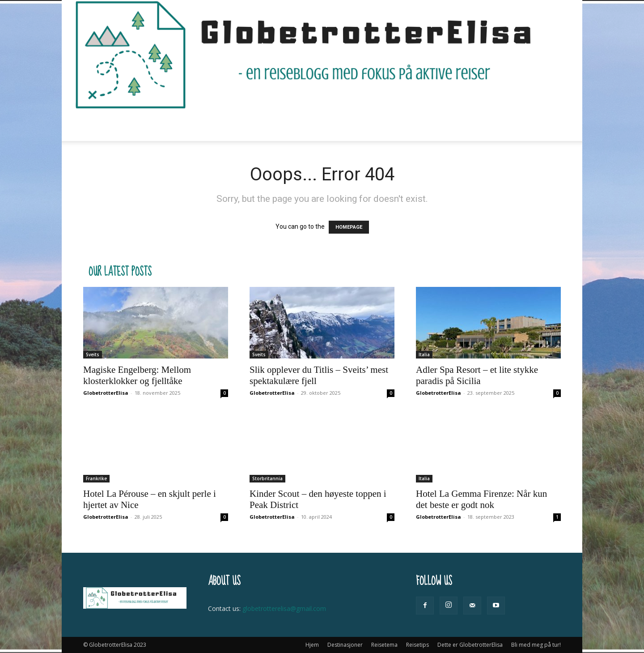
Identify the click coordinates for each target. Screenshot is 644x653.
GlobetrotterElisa (106, 393)
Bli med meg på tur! (470, 125)
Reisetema (256, 125)
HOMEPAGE (349, 227)
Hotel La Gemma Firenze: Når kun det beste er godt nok (481, 499)
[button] (550, 126)
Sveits (93, 354)
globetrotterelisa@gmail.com (284, 608)
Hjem (150, 125)
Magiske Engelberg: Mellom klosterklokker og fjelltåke (137, 375)
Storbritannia (267, 478)
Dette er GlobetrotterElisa (383, 125)
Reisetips (307, 125)
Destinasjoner (197, 125)
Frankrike (96, 478)
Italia (424, 354)
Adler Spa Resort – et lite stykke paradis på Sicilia (477, 375)
